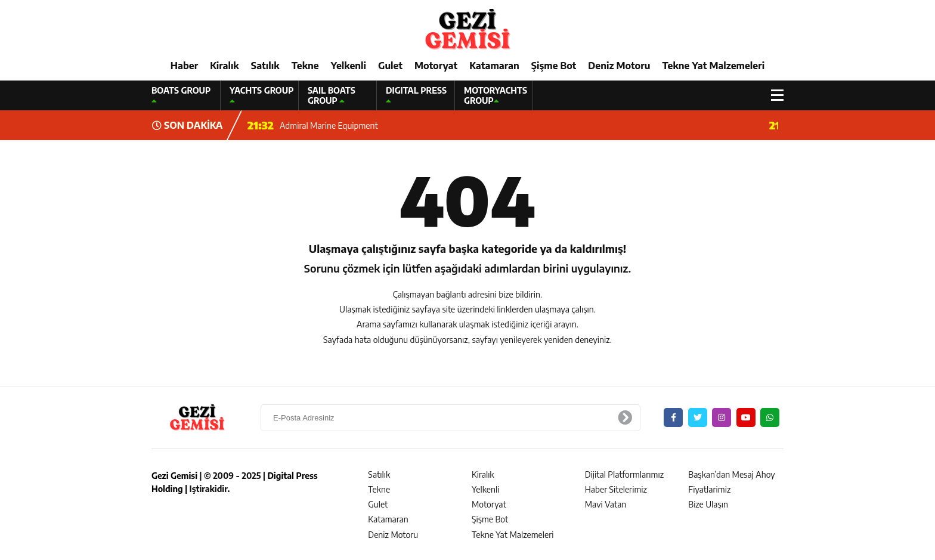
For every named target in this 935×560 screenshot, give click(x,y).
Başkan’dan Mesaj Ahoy (731, 474)
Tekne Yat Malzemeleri (713, 66)
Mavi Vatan (606, 504)
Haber (184, 66)
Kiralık (225, 66)
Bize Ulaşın (708, 504)
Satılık (265, 66)
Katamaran (494, 66)
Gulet (390, 66)
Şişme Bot (554, 66)
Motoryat (436, 66)
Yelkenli (349, 66)
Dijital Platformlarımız (624, 474)
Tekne (305, 66)
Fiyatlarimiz (709, 489)
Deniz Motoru (619, 66)
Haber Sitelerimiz (616, 489)
